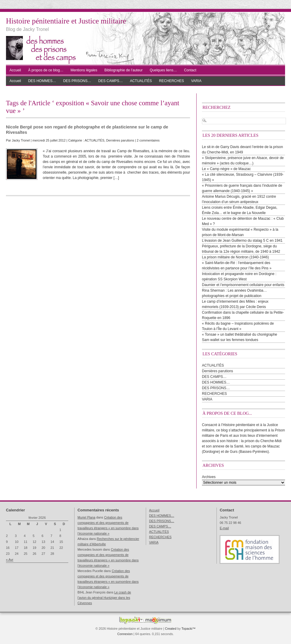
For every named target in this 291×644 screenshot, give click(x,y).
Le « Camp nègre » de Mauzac (226, 169)
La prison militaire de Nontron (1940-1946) (235, 257)
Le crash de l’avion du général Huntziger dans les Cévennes (104, 598)
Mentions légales (84, 70)
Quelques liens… (163, 70)
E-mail (224, 528)
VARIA (196, 81)
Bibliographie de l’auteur (124, 70)
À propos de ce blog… (46, 70)
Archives (209, 477)
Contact (190, 70)
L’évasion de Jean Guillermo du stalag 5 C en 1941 (242, 241)
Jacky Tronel (21, 140)
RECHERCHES (171, 81)
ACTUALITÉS (141, 81)
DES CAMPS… (111, 81)
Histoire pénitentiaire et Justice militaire (66, 21)
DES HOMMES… (42, 81)
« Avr (10, 560)
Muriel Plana (86, 517)
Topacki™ (188, 629)
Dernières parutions (120, 140)
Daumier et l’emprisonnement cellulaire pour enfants (243, 285)
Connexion (125, 634)
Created (170, 629)
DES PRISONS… (77, 81)
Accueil (15, 70)
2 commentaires (148, 140)
